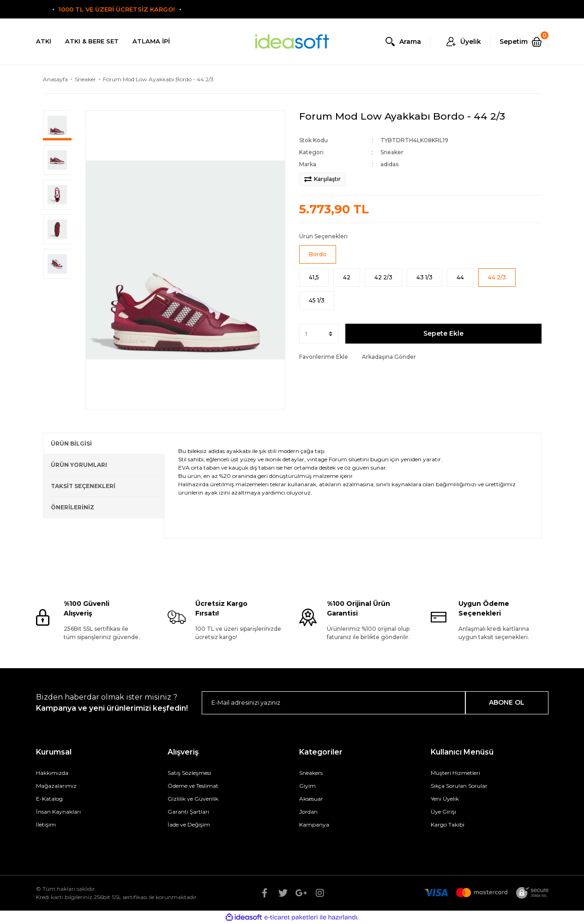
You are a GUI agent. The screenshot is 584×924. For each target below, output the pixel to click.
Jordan (308, 812)
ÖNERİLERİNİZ (72, 507)
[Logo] (292, 42)
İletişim (46, 824)
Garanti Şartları (188, 812)
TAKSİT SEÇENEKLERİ (83, 486)
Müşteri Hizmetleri (455, 773)
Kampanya (314, 824)
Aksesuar (311, 799)
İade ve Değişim (189, 824)
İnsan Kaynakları (58, 812)
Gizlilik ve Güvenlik (193, 799)
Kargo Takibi (448, 824)
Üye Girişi (443, 812)
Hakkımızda (52, 773)
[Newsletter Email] (334, 703)
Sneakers (311, 773)
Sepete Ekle (443, 333)
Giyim (307, 786)
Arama (410, 42)
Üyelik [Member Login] (471, 42)
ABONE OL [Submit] (507, 702)
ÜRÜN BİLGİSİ (71, 444)
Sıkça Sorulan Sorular (459, 786)
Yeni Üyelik (445, 799)
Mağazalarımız (56, 786)
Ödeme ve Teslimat (193, 786)
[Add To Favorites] (324, 357)
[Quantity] (319, 334)
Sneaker (392, 152)
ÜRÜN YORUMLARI (79, 465)
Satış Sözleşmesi (189, 773)
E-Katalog (49, 799)
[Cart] (524, 42)
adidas (389, 164)
